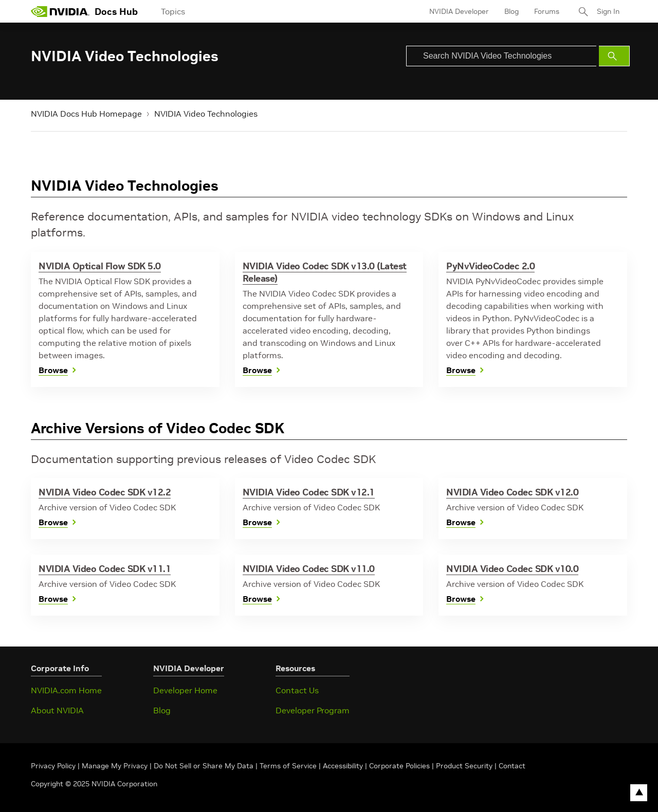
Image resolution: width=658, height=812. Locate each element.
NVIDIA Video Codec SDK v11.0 (309, 569)
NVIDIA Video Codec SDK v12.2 (105, 492)
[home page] (60, 11)
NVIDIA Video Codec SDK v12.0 (512, 492)
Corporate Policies (399, 766)
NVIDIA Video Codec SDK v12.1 (309, 492)
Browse (53, 370)
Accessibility (343, 766)
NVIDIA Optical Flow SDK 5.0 (100, 266)
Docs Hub (116, 12)
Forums (547, 11)
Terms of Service (288, 766)
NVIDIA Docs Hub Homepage (86, 114)
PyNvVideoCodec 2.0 (490, 266)
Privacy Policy (54, 766)
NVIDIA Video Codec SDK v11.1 (105, 569)
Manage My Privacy (115, 766)
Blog (511, 11)
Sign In (608, 11)
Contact (512, 766)
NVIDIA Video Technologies (206, 114)
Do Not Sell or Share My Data (204, 766)
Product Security (464, 766)
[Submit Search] (614, 56)
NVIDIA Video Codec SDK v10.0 (512, 569)
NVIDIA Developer (459, 11)
